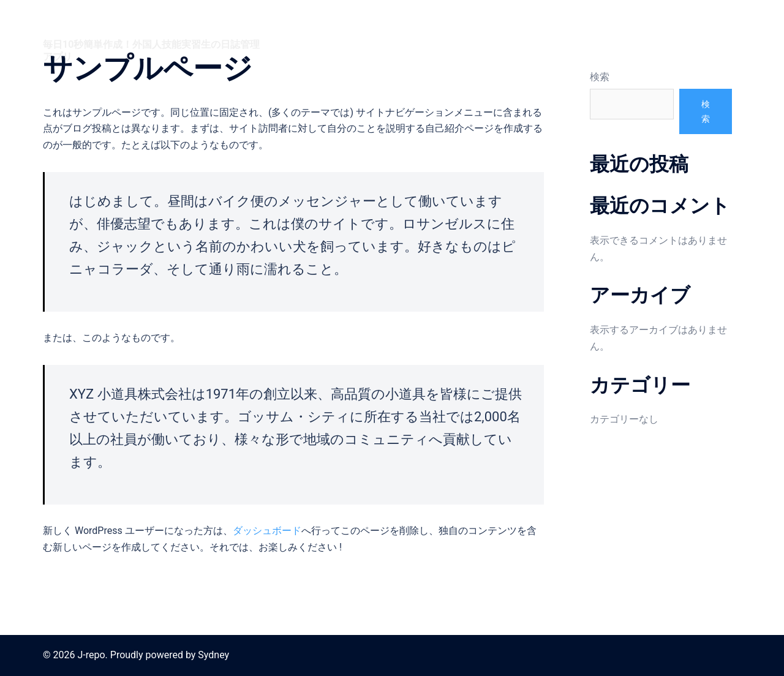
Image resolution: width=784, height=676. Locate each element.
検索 (600, 77)
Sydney (213, 655)
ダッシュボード (267, 531)
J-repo (72, 24)
